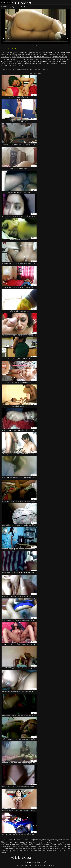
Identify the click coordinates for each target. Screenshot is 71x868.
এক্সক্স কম (51, 842)
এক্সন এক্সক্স (66, 846)
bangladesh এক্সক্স (7, 840)
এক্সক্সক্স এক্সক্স (59, 846)
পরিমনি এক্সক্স (27, 851)
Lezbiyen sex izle (37, 865)
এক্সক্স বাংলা (15, 844)
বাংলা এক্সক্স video (51, 851)
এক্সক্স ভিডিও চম (61, 844)
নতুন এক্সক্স (12, 851)
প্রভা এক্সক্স (34, 851)
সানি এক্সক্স (45, 70)
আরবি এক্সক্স (46, 840)
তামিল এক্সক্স (5, 851)
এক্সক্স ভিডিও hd (40, 844)
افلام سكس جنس (48, 865)
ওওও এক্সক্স (4, 849)
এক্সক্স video (21, 865)
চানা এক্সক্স (49, 849)
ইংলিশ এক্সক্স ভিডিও (64, 840)
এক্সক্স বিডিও (23, 844)
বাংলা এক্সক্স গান (61, 851)
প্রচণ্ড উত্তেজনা (10, 70)
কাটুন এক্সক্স (34, 849)
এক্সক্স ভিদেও (31, 846)
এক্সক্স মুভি (38, 846)
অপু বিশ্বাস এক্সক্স (36, 840)
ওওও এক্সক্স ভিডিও (24, 849)
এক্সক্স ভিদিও (23, 846)
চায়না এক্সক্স (57, 849)
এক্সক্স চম (63, 842)
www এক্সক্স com (26, 840)
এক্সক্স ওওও (44, 842)
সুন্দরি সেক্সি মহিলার (35, 70)
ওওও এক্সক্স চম (13, 849)
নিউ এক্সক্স (19, 851)
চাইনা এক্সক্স (42, 849)
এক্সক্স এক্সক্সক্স (36, 842)
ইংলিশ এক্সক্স (54, 840)
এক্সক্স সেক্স (45, 846)
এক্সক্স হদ (51, 846)
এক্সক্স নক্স (8, 844)
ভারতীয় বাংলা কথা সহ (22, 70)
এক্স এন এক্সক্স (14, 842)
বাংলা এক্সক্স (41, 851)
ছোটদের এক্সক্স (65, 849)
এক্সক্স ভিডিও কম (51, 844)
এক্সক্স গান (57, 842)
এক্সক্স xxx (29, 842)
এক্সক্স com (22, 842)
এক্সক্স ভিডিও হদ (14, 846)
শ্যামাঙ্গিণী (5, 7)
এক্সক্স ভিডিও (31, 844)
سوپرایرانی (28, 865)
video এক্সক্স (16, 840)
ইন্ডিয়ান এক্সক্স (5, 842)
